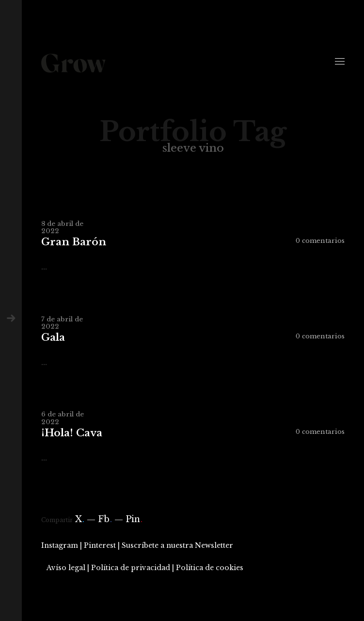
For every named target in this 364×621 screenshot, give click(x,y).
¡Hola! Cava (72, 433)
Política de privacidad (131, 568)
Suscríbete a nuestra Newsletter (177, 545)
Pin (134, 519)
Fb (105, 519)
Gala (53, 338)
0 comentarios (320, 241)
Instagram (60, 545)
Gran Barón (74, 242)
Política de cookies (210, 568)
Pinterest (100, 545)
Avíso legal (66, 568)
